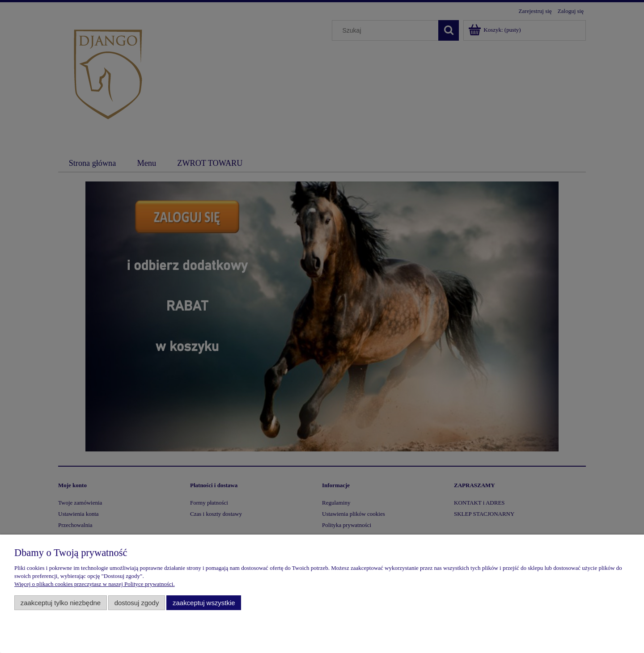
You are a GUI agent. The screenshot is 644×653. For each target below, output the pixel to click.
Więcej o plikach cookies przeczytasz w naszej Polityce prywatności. (95, 584)
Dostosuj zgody (137, 603)
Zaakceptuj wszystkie (204, 603)
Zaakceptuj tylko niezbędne (61, 603)
